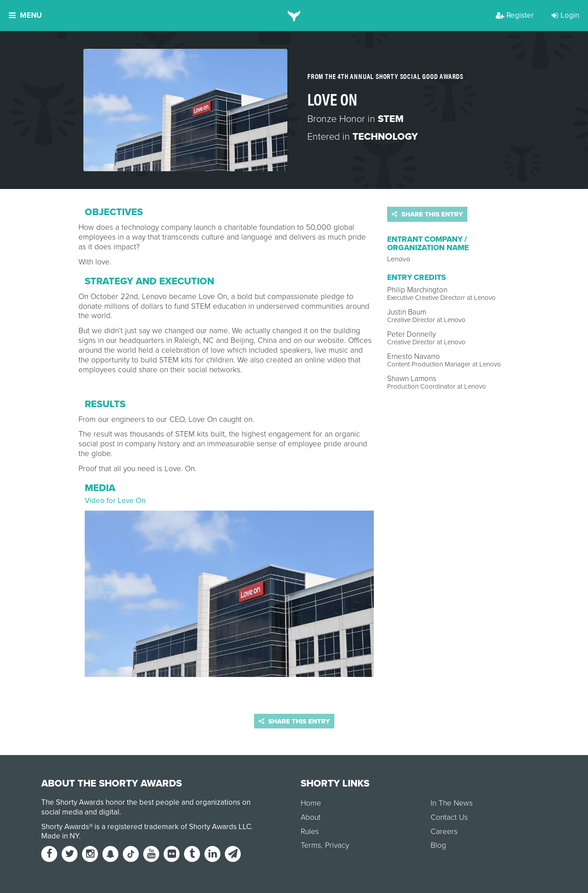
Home (311, 803)
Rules (310, 832)
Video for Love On (115, 501)
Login (565, 15)
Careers (444, 832)
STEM (391, 119)
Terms (311, 845)
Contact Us (449, 817)
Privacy (337, 845)
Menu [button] (25, 15)
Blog (438, 845)
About (311, 817)
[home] (294, 16)
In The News (452, 803)
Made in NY (60, 836)
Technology (385, 137)
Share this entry (427, 214)
